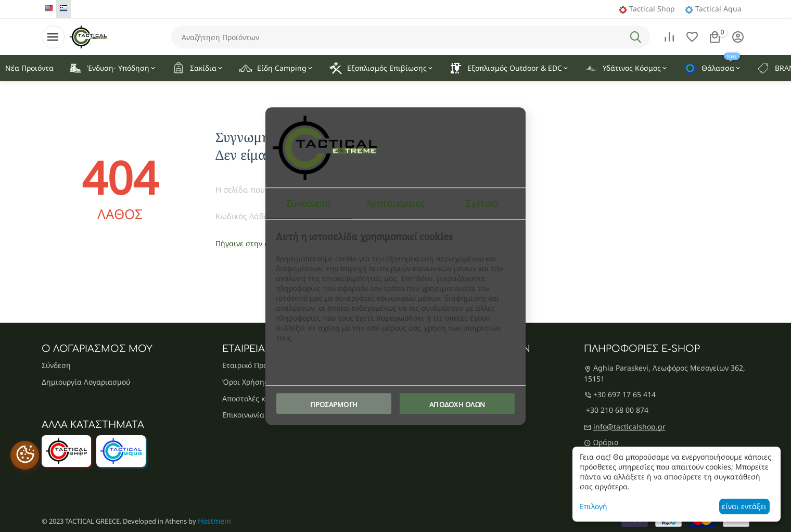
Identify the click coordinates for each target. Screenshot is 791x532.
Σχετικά (482, 203)
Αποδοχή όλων (457, 404)
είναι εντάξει (744, 506)
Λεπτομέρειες (396, 203)
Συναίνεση (309, 203)
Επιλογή (594, 506)
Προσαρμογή (334, 404)
